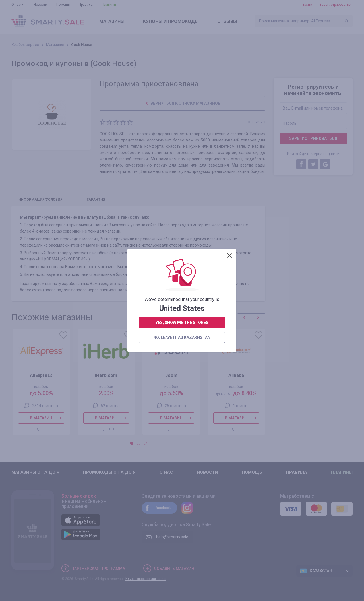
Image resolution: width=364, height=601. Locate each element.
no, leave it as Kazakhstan (182, 183)
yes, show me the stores (182, 168)
